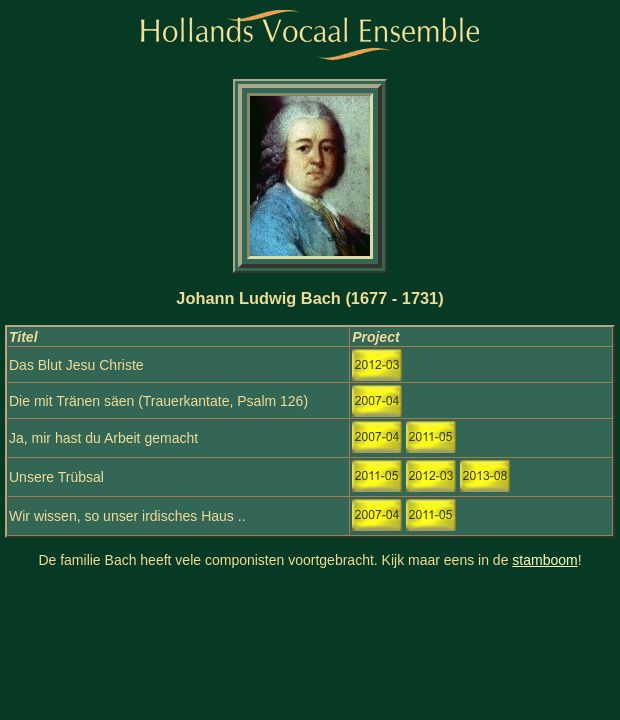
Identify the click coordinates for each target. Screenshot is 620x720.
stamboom (544, 560)
